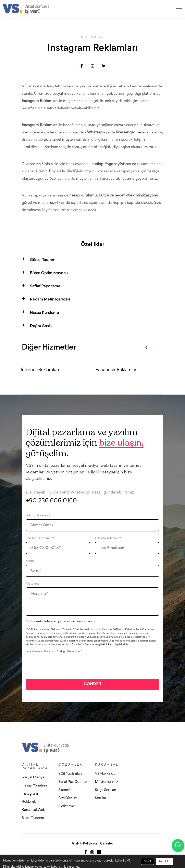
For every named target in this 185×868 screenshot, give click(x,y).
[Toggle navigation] (179, 10)
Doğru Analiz (41, 326)
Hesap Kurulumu (44, 313)
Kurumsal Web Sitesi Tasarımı (34, 814)
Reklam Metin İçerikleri (50, 299)
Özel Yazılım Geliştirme (68, 802)
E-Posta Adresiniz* (108, 538)
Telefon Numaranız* (40, 538)
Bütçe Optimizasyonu (49, 273)
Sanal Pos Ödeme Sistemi (73, 786)
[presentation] (57, 666)
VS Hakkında (105, 774)
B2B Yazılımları (70, 774)
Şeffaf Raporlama (45, 286)
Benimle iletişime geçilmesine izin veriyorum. (64, 622)
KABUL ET (164, 861)
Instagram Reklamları (30, 798)
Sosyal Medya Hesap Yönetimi (34, 782)
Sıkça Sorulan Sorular (106, 794)
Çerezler (107, 844)
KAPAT (147, 861)
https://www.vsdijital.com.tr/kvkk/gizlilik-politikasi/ (54, 652)
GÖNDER (92, 684)
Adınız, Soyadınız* (39, 516)
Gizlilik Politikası (84, 844)
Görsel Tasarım (43, 260)
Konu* (30, 561)
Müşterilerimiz (106, 782)
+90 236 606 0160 (51, 501)
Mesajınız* (33, 584)
